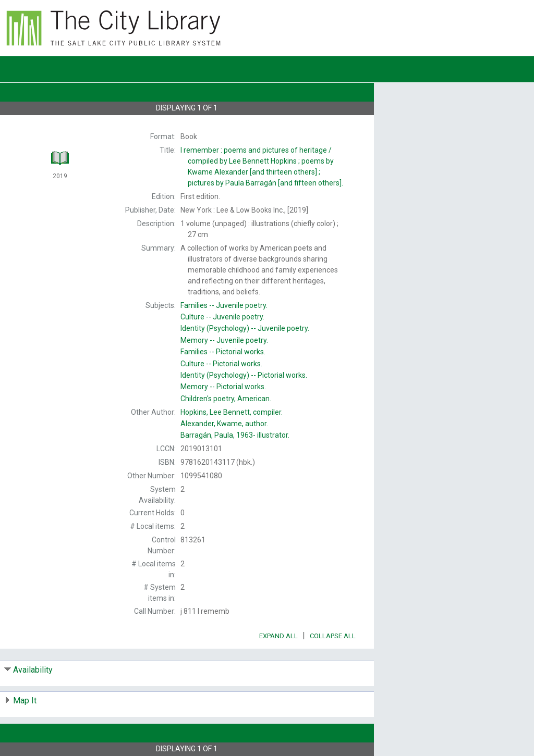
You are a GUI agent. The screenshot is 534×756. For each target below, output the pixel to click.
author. (224, 424)
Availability (33, 670)
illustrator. (235, 435)
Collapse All (333, 636)
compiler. (232, 412)
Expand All (278, 636)
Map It (25, 701)
